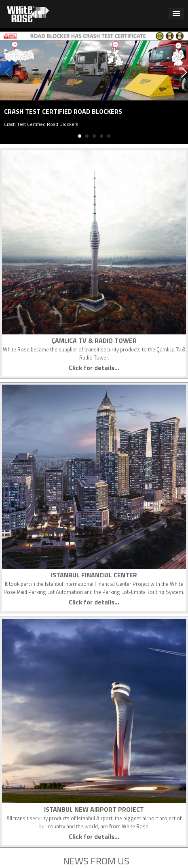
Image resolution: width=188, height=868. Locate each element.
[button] (176, 14)
